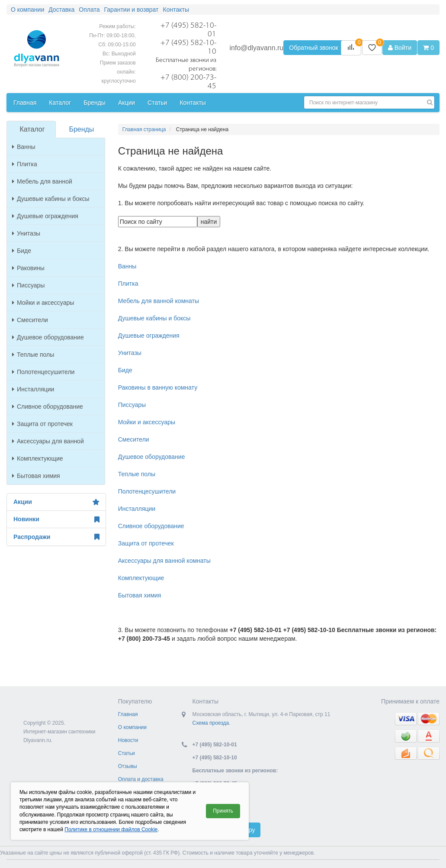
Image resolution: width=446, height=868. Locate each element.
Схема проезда (211, 723)
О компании (132, 727)
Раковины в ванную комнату (158, 387)
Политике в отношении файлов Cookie (111, 829)
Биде (22, 251)
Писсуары (28, 285)
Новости (128, 740)
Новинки (56, 520)
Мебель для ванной (42, 181)
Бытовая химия (36, 476)
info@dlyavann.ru (256, 48)
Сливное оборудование (48, 407)
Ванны (24, 147)
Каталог (32, 129)
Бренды (81, 129)
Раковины (28, 268)
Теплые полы (33, 355)
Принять (223, 811)
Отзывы (128, 766)
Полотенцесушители (43, 372)
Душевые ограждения (45, 216)
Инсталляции (33, 389)
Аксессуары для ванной (48, 441)
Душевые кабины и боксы (51, 199)
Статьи (127, 753)
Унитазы (26, 233)
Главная (128, 714)
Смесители (30, 320)
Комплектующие (38, 458)
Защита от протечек (42, 424)
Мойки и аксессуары (43, 303)
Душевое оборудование (48, 337)
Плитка (25, 164)
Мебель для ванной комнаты (159, 301)
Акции (56, 502)
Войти (400, 48)
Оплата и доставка (141, 779)
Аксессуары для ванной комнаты (164, 561)
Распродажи (56, 537)
